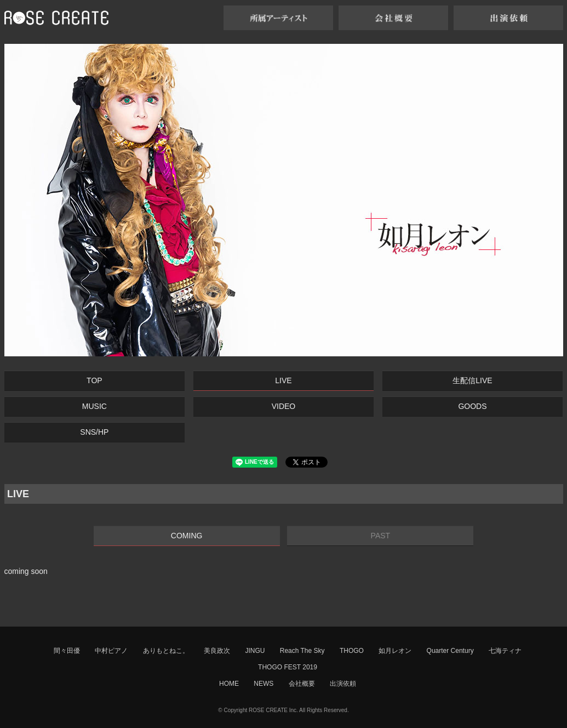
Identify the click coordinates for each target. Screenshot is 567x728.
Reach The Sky (302, 651)
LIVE (283, 380)
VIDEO (284, 406)
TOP (94, 380)
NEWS (264, 684)
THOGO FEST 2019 (288, 667)
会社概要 (302, 684)
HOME (229, 684)
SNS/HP (94, 432)
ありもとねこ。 (166, 651)
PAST (381, 536)
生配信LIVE (472, 380)
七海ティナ (505, 651)
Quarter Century (450, 651)
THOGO (352, 651)
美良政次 (217, 651)
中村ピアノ (111, 651)
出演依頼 (343, 684)
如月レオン (395, 651)
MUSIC (94, 406)
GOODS (472, 406)
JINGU (255, 651)
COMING (187, 536)
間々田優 (67, 651)
